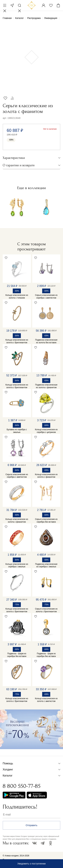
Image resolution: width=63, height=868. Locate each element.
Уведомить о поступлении (31, 864)
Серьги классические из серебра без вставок (46, 521)
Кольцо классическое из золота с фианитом (46, 476)
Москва (12, 5)
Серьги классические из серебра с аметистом (46, 296)
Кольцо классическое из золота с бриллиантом (17, 341)
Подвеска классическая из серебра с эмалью (46, 565)
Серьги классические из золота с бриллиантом (46, 610)
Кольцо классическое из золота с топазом (17, 296)
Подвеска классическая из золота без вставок (46, 341)
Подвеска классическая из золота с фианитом (46, 386)
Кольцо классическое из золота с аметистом (46, 700)
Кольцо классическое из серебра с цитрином (46, 431)
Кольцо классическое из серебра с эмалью (17, 565)
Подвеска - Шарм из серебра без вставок (17, 655)
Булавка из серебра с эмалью (17, 431)
